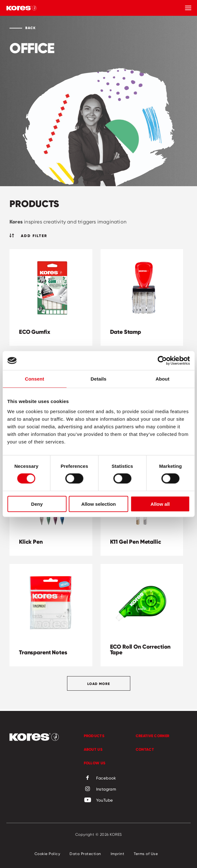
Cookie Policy (47, 854)
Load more (99, 684)
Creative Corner (153, 736)
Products (94, 736)
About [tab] (163, 379)
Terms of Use (146, 854)
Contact (145, 749)
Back (31, 28)
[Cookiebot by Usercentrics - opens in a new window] (162, 361)
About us (93, 749)
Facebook (100, 778)
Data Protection (85, 854)
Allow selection (98, 504)
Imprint (118, 854)
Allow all (160, 504)
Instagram (100, 789)
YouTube (98, 800)
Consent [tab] (35, 379)
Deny (37, 504)
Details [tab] (99, 379)
